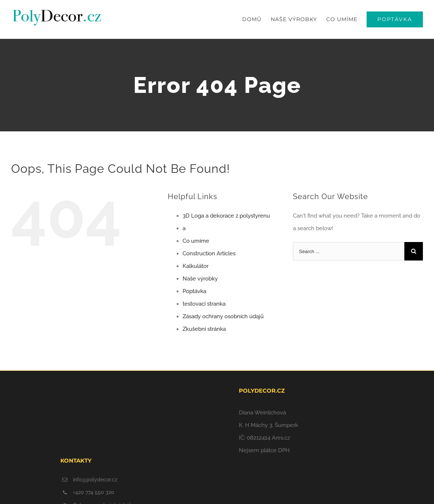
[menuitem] (256, 19)
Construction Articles (209, 253)
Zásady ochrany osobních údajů (223, 316)
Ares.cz (281, 438)
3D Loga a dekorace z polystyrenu (226, 216)
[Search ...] (349, 251)
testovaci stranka (204, 304)
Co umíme (196, 241)
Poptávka (194, 291)
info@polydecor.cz (95, 480)
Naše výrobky (200, 279)
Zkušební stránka (204, 329)
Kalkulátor (196, 266)
